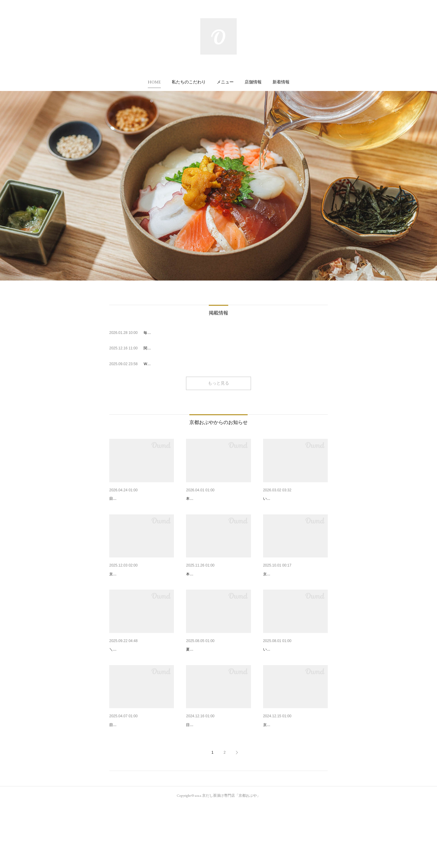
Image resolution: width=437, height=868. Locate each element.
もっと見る (218, 383)
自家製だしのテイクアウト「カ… (295, 772)
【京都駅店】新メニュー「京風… (218, 590)
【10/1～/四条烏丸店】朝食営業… (142, 681)
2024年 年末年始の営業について (217, 772)
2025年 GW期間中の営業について (142, 499)
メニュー (225, 82)
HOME (154, 82)
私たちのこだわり (189, 82)
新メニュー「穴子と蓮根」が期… (218, 499)
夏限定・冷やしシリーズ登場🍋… (218, 681)
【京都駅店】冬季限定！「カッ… (141, 590)
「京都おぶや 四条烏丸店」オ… (293, 681)
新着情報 (281, 82)
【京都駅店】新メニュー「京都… (295, 590)
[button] (154, 82)
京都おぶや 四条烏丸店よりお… (293, 499)
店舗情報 (253, 82)
